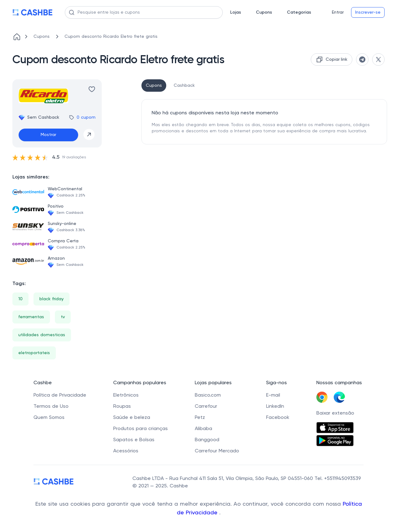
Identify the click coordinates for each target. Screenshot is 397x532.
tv (63, 317)
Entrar (338, 12)
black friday (51, 299)
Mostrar (48, 135)
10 (20, 299)
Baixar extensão (335, 413)
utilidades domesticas (42, 335)
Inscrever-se (368, 12)
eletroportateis (34, 353)
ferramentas (31, 317)
